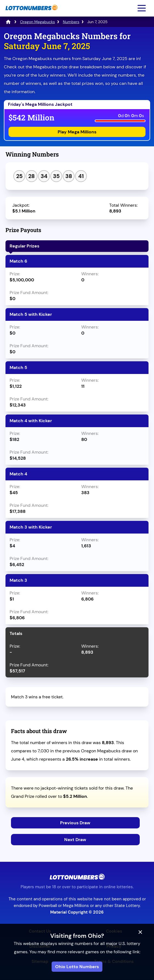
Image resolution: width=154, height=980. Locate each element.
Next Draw (75, 840)
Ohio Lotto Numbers (77, 967)
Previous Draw (75, 823)
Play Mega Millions (77, 132)
